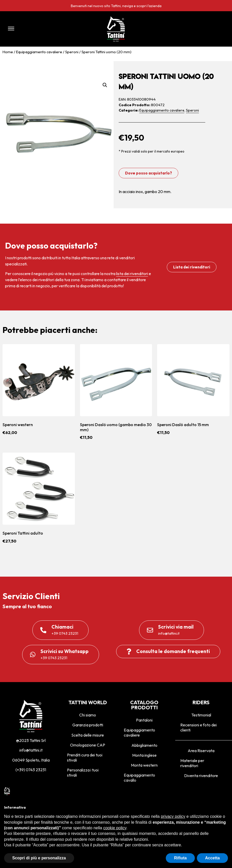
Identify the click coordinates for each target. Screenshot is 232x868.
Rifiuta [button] (180, 858)
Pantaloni (144, 720)
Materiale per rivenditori (192, 763)
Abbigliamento (144, 745)
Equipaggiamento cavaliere (39, 52)
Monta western (144, 765)
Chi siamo (88, 715)
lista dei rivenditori (132, 274)
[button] (48, 29)
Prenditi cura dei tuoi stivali (85, 757)
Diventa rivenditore (201, 776)
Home (8, 52)
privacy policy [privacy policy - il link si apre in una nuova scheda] (173, 816)
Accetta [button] (212, 858)
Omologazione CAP (88, 745)
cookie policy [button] (115, 828)
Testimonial (201, 715)
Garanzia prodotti (88, 725)
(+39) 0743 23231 (31, 770)
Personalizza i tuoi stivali (83, 772)
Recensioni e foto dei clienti (199, 727)
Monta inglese (144, 755)
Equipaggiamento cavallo (139, 778)
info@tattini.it (31, 750)
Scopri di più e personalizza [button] (39, 858)
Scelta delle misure (88, 735)
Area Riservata (201, 751)
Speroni (72, 52)
